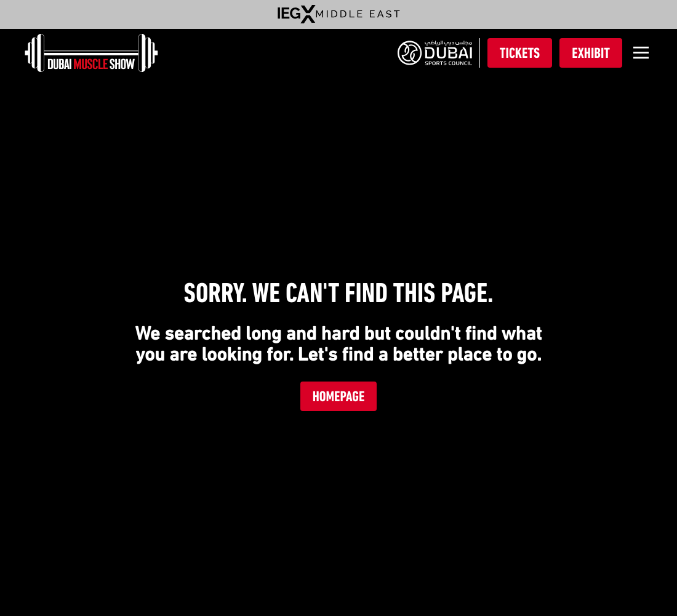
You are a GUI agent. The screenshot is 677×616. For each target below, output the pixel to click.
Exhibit (591, 53)
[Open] (641, 53)
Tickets (520, 53)
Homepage (339, 396)
